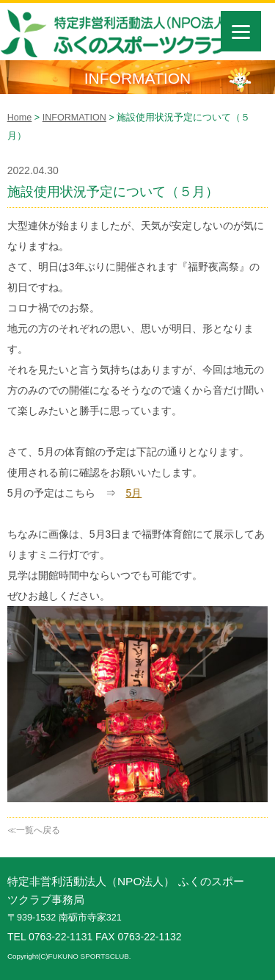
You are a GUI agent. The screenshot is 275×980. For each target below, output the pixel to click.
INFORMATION (74, 118)
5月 (134, 493)
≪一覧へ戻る (34, 830)
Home (20, 118)
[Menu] (241, 31)
